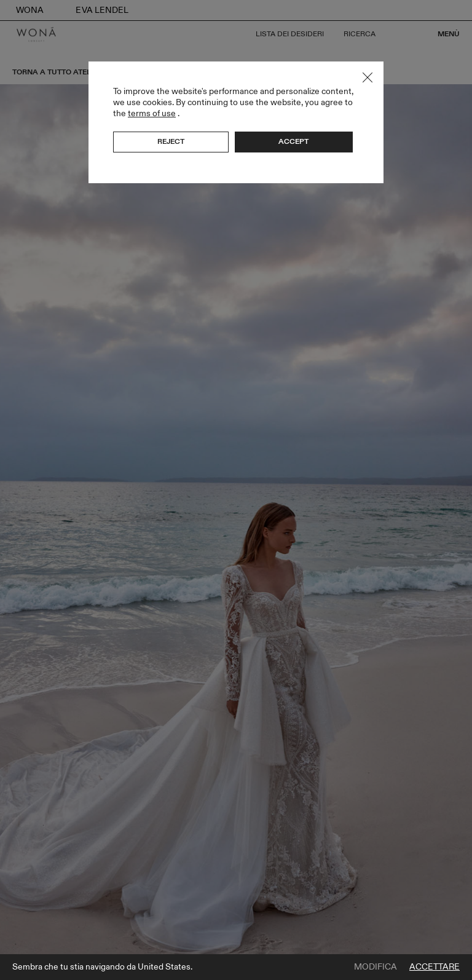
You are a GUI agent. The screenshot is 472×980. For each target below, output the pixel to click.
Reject (171, 141)
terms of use (152, 113)
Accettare (435, 967)
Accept (293, 141)
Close (368, 77)
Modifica (376, 967)
